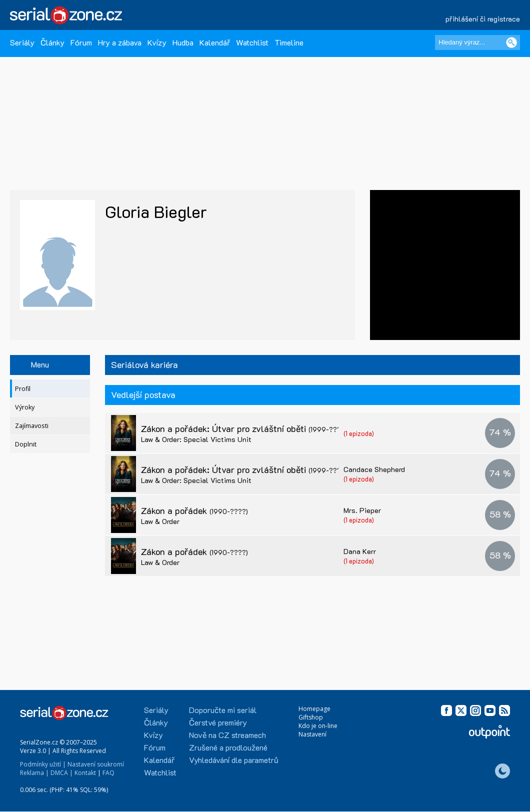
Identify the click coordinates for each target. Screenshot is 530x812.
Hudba (183, 42)
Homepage (314, 709)
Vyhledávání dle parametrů (234, 760)
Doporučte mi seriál (223, 710)
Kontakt (85, 773)
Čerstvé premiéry (218, 722)
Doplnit (26, 444)
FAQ (108, 773)
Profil (23, 389)
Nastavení (312, 734)
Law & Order (160, 521)
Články (52, 42)
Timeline (289, 42)
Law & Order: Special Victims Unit (196, 439)
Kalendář (215, 42)
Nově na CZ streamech (227, 735)
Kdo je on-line (318, 726)
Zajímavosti (32, 426)
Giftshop (311, 717)
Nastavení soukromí (96, 764)
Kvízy (157, 42)
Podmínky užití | (43, 764)
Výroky (25, 407)
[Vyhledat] (511, 42)
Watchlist (252, 42)
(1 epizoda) (359, 433)
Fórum (81, 42)
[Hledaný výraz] (477, 42)
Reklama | (34, 773)
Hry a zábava (120, 42)
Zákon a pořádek (194, 510)
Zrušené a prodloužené (228, 747)
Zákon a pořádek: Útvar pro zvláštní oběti (244, 428)
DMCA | (62, 773)
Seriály (22, 42)
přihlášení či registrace (483, 19)
